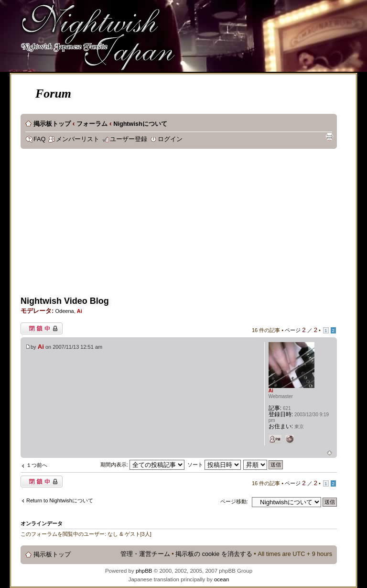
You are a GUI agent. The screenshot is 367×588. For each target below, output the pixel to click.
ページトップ (329, 453)
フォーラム (92, 124)
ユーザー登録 (129, 139)
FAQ (39, 139)
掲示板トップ (52, 124)
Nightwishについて (140, 124)
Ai (80, 311)
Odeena (64, 311)
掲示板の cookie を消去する (214, 554)
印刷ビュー (329, 137)
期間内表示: (142, 465)
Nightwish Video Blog (65, 301)
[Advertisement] (184, 225)
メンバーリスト (78, 139)
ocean (221, 579)
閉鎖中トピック (42, 328)
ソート (214, 465)
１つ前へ (37, 465)
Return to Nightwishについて (60, 500)
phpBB (144, 571)
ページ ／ (301, 330)
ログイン (170, 139)
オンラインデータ (42, 523)
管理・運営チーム (145, 554)
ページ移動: (234, 501)
